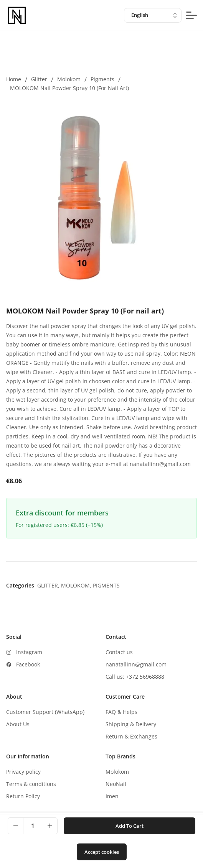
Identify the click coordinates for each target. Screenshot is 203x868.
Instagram (29, 652)
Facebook (28, 664)
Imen (112, 796)
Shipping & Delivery (131, 724)
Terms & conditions (31, 784)
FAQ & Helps (121, 712)
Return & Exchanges (131, 736)
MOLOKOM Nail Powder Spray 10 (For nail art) (69, 88)
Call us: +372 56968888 (135, 677)
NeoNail (116, 784)
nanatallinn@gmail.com (136, 664)
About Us (18, 724)
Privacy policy (23, 772)
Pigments (102, 79)
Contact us (119, 652)
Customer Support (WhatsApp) (45, 712)
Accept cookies (102, 852)
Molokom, (77, 585)
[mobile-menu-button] (191, 15)
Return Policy (23, 796)
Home (14, 79)
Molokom (69, 79)
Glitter (39, 79)
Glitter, (49, 585)
